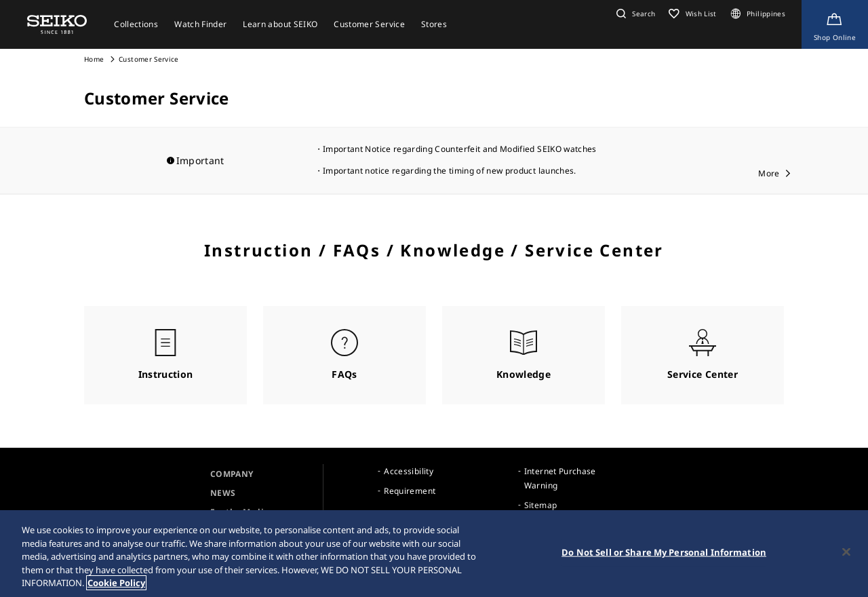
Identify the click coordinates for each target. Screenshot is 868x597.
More (769, 173)
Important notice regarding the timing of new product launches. (450, 171)
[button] (634, 14)
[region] (434, 554)
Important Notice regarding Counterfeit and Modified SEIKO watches (460, 149)
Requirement (410, 491)
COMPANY (232, 474)
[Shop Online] (835, 24)
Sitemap (540, 505)
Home (94, 59)
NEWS (223, 493)
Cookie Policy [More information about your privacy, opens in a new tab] (116, 583)
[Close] (846, 552)
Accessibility (409, 471)
